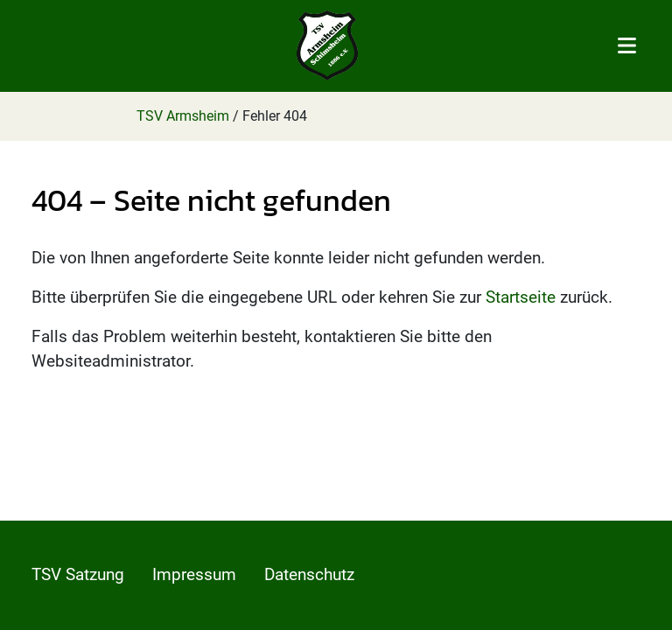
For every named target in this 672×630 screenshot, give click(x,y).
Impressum (194, 574)
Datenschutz (309, 574)
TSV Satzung (78, 574)
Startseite (521, 297)
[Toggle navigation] (627, 46)
